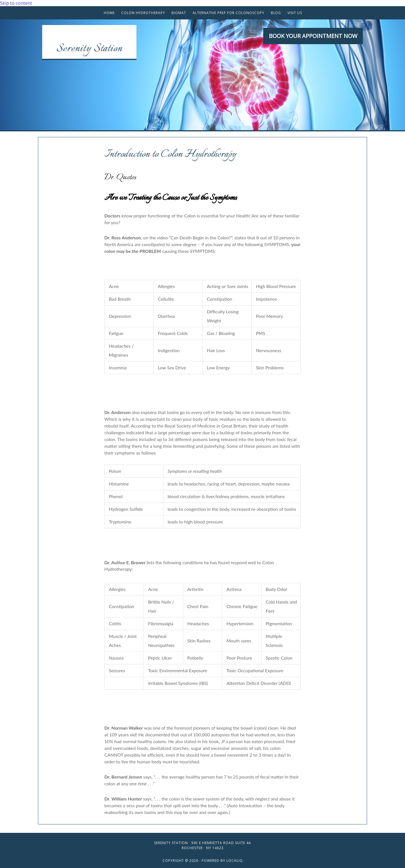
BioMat (179, 13)
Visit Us (295, 13)
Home (109, 13)
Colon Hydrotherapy (143, 13)
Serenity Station (89, 49)
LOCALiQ (235, 861)
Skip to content (16, 3)
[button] (313, 36)
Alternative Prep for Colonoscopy (229, 13)
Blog (276, 13)
